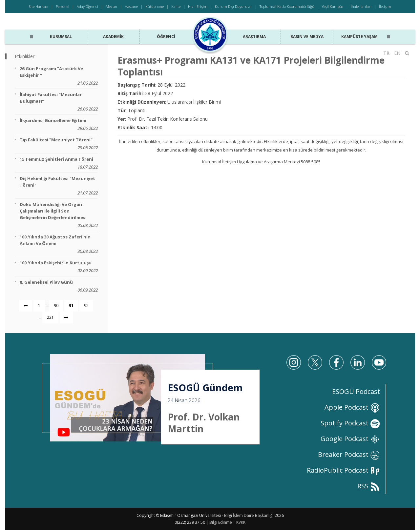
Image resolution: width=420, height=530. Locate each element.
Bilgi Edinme (221, 522)
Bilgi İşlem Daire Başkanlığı (249, 515)
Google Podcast (350, 439)
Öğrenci (166, 37)
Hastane (131, 6)
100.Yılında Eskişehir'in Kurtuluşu (59, 267)
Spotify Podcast (350, 423)
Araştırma (254, 37)
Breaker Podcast (349, 454)
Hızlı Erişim (198, 6)
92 (86, 306)
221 (50, 317)
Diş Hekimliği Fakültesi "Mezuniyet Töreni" (59, 186)
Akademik (113, 37)
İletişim (385, 6)
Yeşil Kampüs (333, 6)
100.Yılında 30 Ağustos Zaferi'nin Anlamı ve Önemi (59, 244)
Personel (63, 6)
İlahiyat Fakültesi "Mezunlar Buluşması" (59, 102)
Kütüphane (155, 6)
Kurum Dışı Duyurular (233, 6)
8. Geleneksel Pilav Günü (59, 286)
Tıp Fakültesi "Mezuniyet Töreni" (59, 144)
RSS (369, 486)
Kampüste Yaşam (359, 37)
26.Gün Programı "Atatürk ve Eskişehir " (59, 76)
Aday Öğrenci (87, 6)
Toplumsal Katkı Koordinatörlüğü (287, 6)
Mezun (111, 6)
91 (71, 306)
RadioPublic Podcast (343, 470)
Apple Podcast (352, 407)
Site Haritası (39, 6)
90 (56, 306)
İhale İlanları (361, 6)
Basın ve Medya (307, 37)
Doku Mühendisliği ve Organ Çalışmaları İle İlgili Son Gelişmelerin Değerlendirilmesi (59, 215)
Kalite (176, 6)
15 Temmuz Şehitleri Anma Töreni (59, 163)
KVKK (241, 522)
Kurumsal (61, 37)
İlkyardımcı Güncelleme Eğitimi (59, 124)
